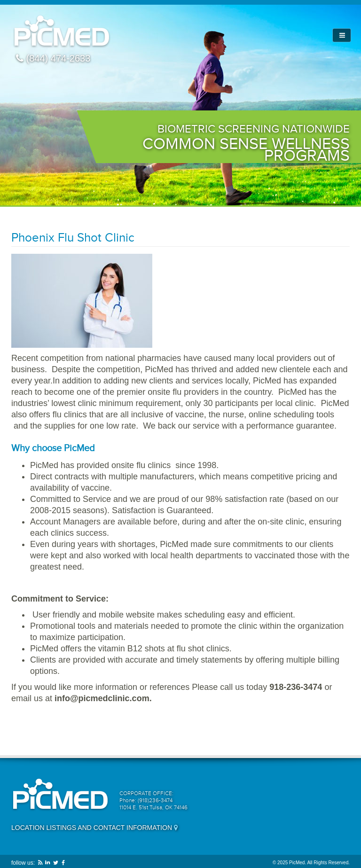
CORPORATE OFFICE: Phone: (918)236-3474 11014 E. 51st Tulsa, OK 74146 (153, 800)
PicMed (62, 32)
